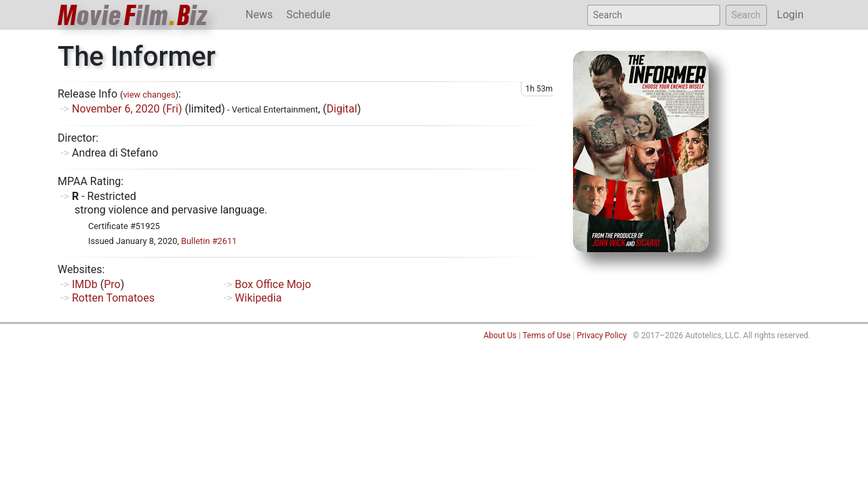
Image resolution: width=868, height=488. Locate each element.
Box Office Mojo (273, 284)
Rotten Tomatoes (113, 298)
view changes (149, 95)
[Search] (654, 15)
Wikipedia (258, 298)
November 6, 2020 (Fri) (127, 109)
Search (746, 15)
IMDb (85, 284)
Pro (112, 284)
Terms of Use (546, 335)
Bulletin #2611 (209, 241)
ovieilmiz (133, 15)
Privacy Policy (601, 335)
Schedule (308, 15)
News (259, 15)
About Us (500, 335)
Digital (342, 109)
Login (790, 15)
